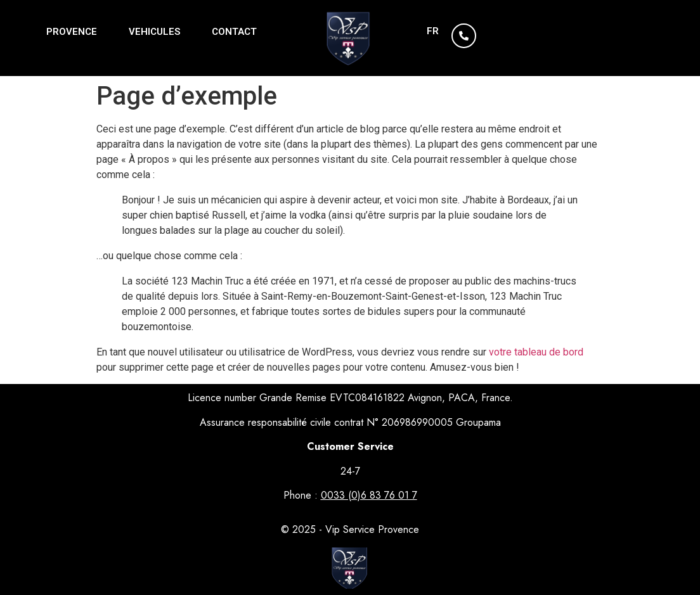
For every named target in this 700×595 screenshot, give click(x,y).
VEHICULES (154, 32)
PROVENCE (72, 32)
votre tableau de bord (536, 352)
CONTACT (234, 32)
